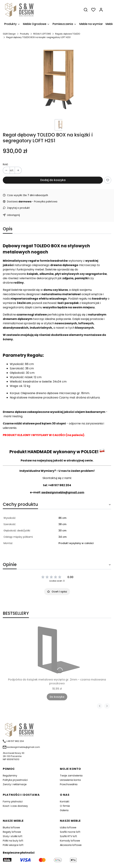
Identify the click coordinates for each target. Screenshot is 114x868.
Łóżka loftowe (68, 827)
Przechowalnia (69, 784)
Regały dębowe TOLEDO (68, 34)
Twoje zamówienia (71, 776)
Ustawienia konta (70, 780)
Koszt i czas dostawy (15, 806)
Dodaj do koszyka (53, 180)
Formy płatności (13, 802)
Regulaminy (10, 776)
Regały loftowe (12, 832)
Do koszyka (57, 697)
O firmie (65, 806)
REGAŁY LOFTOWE (42, 34)
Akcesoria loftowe (71, 845)
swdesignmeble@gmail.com (63, 492)
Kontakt (65, 802)
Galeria (64, 810)
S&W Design (9, 34)
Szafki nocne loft (70, 832)
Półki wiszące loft (13, 845)
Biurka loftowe (11, 827)
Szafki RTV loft (68, 836)
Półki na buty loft (13, 841)
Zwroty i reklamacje (15, 784)
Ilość (6, 164)
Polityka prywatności (15, 780)
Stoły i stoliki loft (13, 836)
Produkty (25, 34)
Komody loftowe (70, 841)
